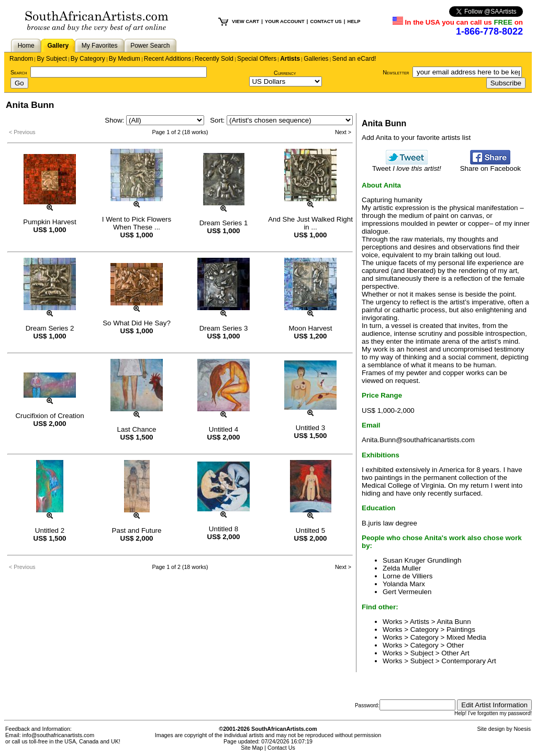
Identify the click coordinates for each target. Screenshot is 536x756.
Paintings (461, 629)
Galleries (316, 59)
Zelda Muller (402, 568)
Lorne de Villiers (407, 576)
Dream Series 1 (224, 223)
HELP (354, 21)
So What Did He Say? (137, 323)
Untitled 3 (310, 428)
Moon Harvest (311, 328)
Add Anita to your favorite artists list (416, 138)
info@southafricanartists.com (59, 735)
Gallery (58, 46)
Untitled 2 (50, 530)
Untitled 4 (224, 429)
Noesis (522, 729)
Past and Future (137, 530)
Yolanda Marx (404, 584)
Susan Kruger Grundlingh (422, 560)
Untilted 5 (310, 530)
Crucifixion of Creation (49, 416)
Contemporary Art (468, 661)
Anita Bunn (454, 622)
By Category (88, 59)
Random (21, 59)
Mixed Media (466, 637)
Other (455, 645)
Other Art (455, 653)
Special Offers (257, 59)
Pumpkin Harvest (49, 222)
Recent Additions (167, 59)
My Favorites (100, 46)
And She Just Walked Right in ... (310, 223)
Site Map (252, 748)
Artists (290, 59)
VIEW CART (245, 21)
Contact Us (281, 748)
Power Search (150, 46)
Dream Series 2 (50, 328)
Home (26, 46)
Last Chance (137, 429)
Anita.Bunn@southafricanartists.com (418, 440)
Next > (343, 132)
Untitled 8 (224, 529)
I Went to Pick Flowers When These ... (137, 223)
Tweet (407, 165)
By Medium (125, 59)
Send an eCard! (354, 59)
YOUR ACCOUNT (285, 21)
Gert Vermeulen (407, 592)
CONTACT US (326, 21)
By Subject (52, 59)
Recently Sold (214, 59)
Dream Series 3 (224, 328)
